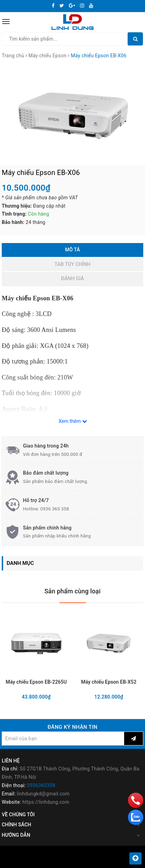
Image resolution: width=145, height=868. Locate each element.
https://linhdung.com (46, 802)
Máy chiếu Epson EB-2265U (37, 682)
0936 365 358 (55, 509)
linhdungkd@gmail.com (43, 794)
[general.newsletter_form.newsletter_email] (63, 738)
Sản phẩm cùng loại (73, 591)
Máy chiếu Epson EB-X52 (109, 682)
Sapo (87, 861)
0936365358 (41, 785)
